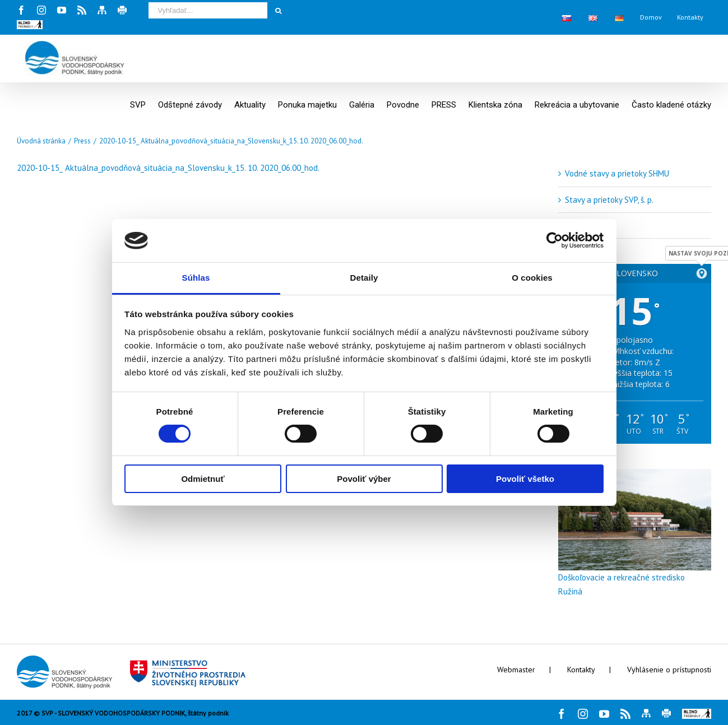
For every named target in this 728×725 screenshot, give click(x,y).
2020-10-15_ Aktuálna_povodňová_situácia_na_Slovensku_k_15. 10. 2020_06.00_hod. (168, 168)
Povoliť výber (364, 479)
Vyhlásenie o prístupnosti (669, 670)
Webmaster (516, 670)
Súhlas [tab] (196, 278)
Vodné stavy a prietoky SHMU (617, 173)
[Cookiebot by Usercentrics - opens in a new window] (555, 240)
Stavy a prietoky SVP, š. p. (609, 200)
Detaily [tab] (364, 278)
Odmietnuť (203, 479)
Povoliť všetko (525, 479)
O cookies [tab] (532, 278)
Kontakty (581, 670)
